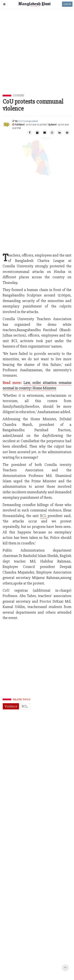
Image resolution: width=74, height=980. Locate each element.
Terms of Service (31, 965)
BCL (44, 516)
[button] (4, 4)
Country (18, 96)
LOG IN (67, 4)
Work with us (33, 960)
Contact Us (19, 960)
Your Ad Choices (50, 960)
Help (55, 965)
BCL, (25, 706)
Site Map (46, 965)
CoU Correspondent (28, 121)
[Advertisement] (37, 56)
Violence (11, 706)
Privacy (64, 960)
